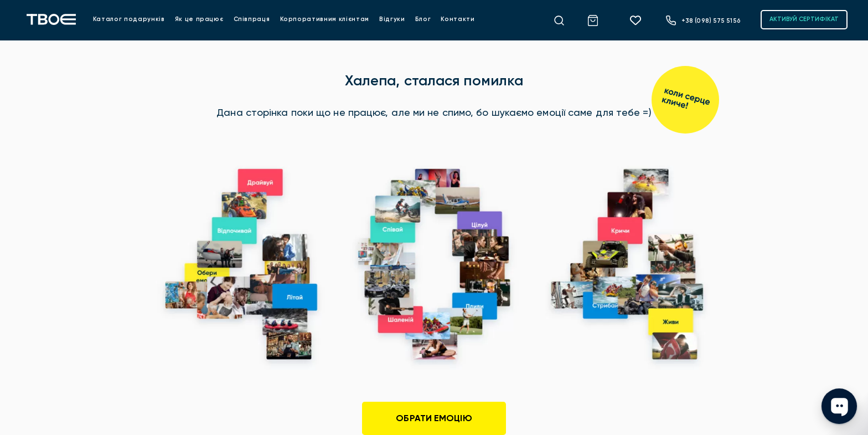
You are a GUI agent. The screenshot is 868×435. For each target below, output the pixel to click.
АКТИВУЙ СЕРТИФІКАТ (804, 19)
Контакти (458, 19)
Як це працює (199, 19)
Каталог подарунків (129, 19)
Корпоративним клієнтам (325, 19)
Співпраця (252, 19)
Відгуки (392, 19)
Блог (423, 19)
